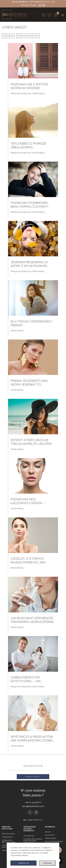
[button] (50, 15)
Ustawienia (47, 863)
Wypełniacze (7, 837)
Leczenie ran (29, 836)
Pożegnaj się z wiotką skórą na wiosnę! (29, 86)
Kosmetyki (8, 36)
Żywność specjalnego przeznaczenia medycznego (33, 841)
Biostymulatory (8, 834)
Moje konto (50, 835)
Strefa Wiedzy (17, 331)
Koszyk (48, 832)
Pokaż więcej (33, 777)
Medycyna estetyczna (28, 36)
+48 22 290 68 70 (19, 2)
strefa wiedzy (38, 93)
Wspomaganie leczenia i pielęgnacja (30, 829)
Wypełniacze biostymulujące (8, 841)
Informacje (50, 827)
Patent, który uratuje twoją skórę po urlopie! (31, 442)
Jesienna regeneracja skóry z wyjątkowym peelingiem (29, 266)
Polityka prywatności (54, 842)
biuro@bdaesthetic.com (42, 2)
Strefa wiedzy (51, 838)
